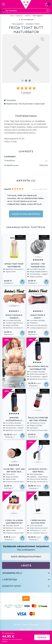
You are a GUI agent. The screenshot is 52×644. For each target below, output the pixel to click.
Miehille (28, 16)
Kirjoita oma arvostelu (26, 214)
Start (12, 16)
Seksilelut (19, 16)
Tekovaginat (37, 16)
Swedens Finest (33, 24)
